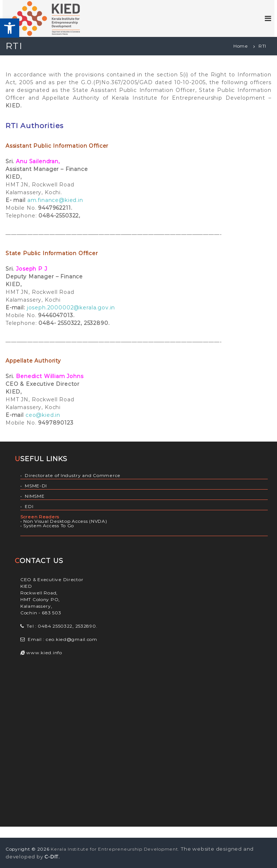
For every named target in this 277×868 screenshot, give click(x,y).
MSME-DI (36, 486)
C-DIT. (52, 857)
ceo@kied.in (43, 415)
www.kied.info (44, 653)
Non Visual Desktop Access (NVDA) (65, 521)
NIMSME (35, 496)
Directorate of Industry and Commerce (73, 475)
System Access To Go (49, 526)
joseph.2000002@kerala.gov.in (71, 308)
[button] (10, 28)
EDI (29, 506)
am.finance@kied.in (55, 200)
